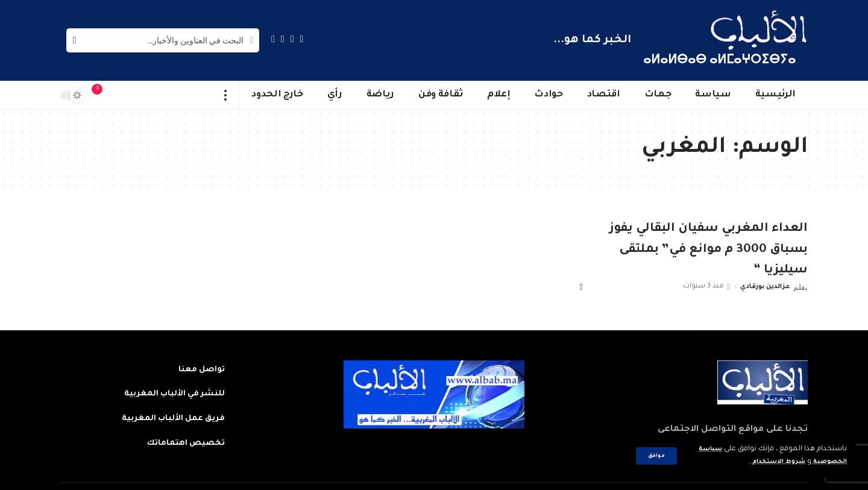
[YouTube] (283, 39)
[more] (226, 95)
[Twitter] (292, 39)
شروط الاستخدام (768, 462)
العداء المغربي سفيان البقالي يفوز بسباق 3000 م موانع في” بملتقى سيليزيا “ (709, 250)
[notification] (103, 95)
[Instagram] (273, 39)
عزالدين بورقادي (762, 287)
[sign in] (121, 95)
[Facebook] (302, 39)
